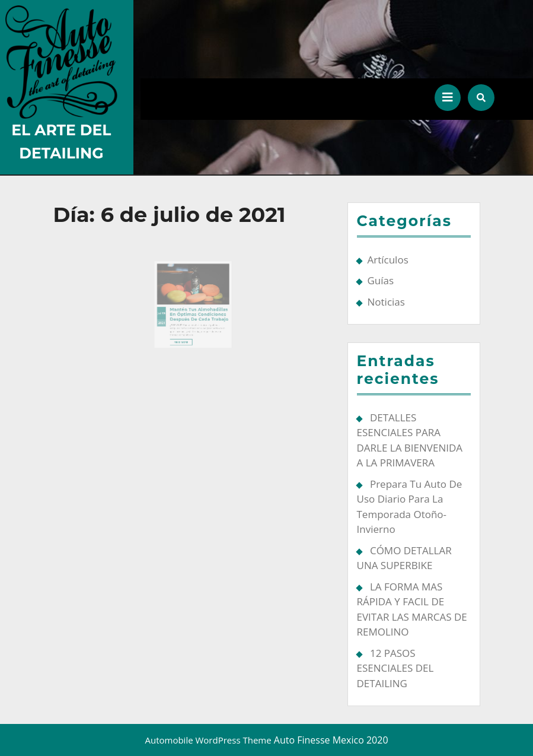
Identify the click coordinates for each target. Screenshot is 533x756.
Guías (381, 280)
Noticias (386, 302)
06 (169, 307)
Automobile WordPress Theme (208, 740)
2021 (167, 315)
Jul (165, 307)
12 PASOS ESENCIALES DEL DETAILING (395, 668)
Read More (185, 331)
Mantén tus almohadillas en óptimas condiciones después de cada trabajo (197, 308)
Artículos (388, 260)
